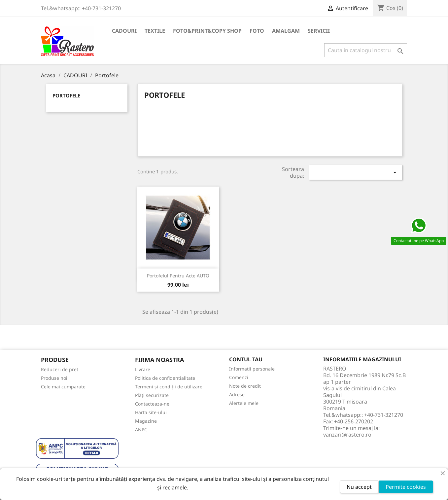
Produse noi (54, 378)
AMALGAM (286, 31)
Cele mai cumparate (63, 387)
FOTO (257, 31)
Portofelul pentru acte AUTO (178, 276)
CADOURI (124, 31)
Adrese (237, 394)
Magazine (146, 421)
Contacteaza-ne (152, 404)
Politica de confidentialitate (165, 378)
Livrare (143, 369)
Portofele (66, 95)
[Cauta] (366, 50)
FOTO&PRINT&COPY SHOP (207, 31)
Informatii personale (252, 369)
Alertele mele (244, 403)
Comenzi (239, 377)
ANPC (141, 429)
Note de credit (245, 386)
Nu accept (359, 487)
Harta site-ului (151, 412)
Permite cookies (406, 487)
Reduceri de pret (60, 369)
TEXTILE (155, 31)
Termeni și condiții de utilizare (169, 387)
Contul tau (246, 359)
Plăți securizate (152, 395)
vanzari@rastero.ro (347, 435)
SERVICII (319, 31)
